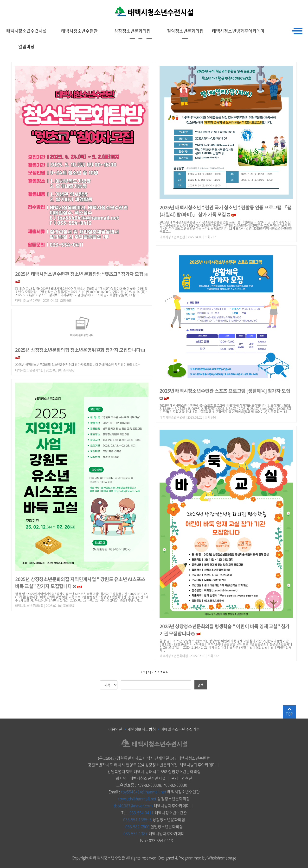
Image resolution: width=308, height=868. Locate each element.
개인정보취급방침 (141, 729)
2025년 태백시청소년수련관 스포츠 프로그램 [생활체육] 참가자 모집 (225, 391)
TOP (289, 712)
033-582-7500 (137, 825)
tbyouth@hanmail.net (137, 798)
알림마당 (26, 46)
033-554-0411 (141, 812)
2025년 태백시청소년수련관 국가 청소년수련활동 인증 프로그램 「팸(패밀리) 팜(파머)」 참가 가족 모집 (226, 211)
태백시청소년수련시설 (26, 31)
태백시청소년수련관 (79, 31)
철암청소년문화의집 (185, 31)
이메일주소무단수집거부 (180, 729)
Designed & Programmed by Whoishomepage (197, 856)
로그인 (303, 6)
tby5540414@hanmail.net (144, 792)
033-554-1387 (135, 832)
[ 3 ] (148, 672)
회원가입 (288, 6)
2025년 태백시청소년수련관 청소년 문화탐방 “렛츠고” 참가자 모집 (79, 274)
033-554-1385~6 (137, 818)
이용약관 (115, 729)
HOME (272, 6)
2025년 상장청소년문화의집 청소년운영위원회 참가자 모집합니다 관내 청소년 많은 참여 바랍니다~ (78, 364)
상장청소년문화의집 (132, 31)
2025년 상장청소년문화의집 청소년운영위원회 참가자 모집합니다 (78, 350)
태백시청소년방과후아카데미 (238, 31)
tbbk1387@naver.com (133, 805)
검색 (201, 685)
